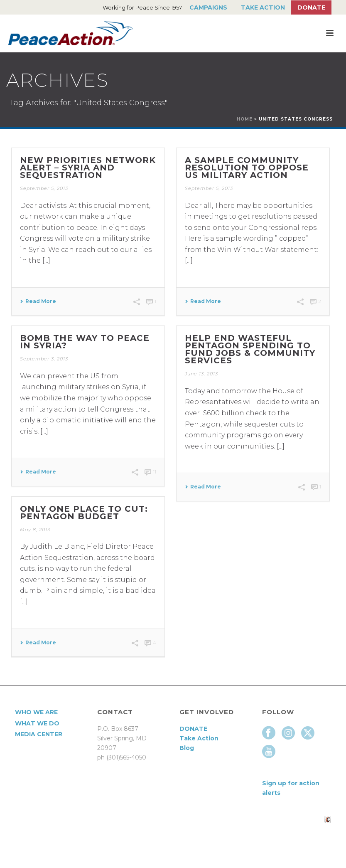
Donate (311, 7)
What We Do (37, 723)
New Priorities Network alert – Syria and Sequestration (88, 168)
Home (245, 119)
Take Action (263, 7)
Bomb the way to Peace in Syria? (85, 342)
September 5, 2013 (44, 188)
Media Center (39, 734)
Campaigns (208, 7)
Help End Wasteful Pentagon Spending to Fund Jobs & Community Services (250, 349)
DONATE (193, 729)
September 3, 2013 (44, 359)
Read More (38, 301)
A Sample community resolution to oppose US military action (247, 168)
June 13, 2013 (201, 374)
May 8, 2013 (35, 530)
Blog (187, 748)
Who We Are (36, 712)
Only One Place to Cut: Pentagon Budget (84, 513)
